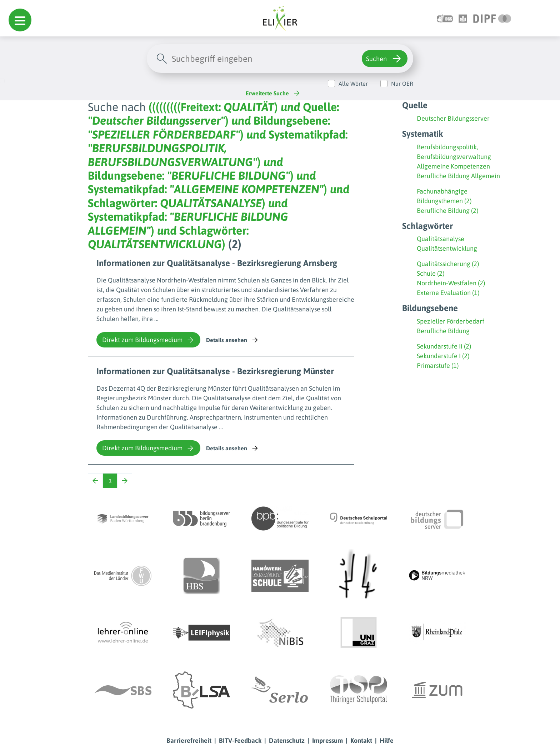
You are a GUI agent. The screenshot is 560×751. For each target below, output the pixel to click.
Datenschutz (287, 740)
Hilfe (387, 740)
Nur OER (402, 84)
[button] (20, 20)
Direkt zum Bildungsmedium (148, 340)
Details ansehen (233, 340)
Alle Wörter (353, 84)
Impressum (327, 740)
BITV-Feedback (240, 740)
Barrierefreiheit (189, 740)
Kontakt (361, 740)
